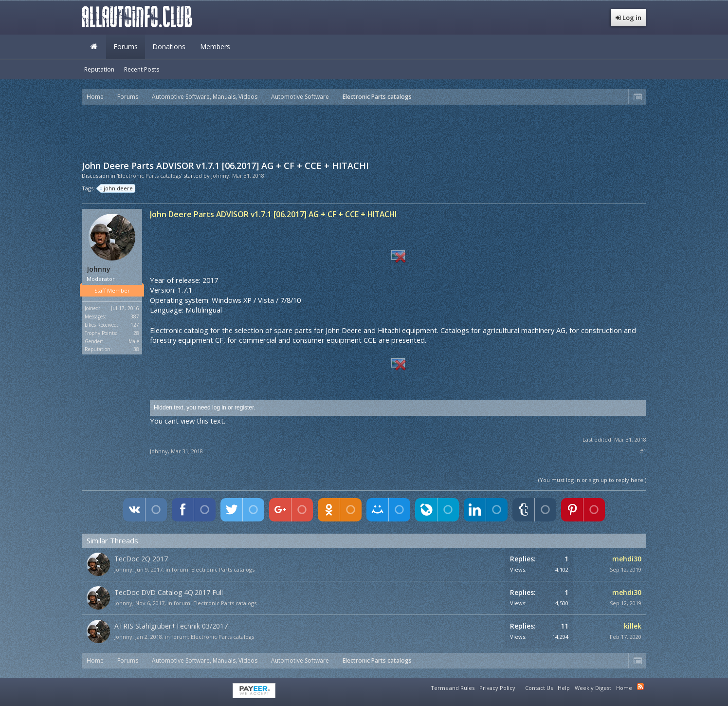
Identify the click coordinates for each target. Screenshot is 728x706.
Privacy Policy (497, 688)
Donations (169, 46)
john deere (117, 188)
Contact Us (539, 688)
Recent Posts (142, 69)
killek (633, 626)
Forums (126, 46)
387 (135, 316)
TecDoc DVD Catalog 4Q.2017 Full (169, 592)
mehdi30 (627, 559)
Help (564, 688)
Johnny (220, 176)
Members (215, 46)
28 (136, 333)
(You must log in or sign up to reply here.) (592, 480)
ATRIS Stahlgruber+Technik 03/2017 (171, 626)
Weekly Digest (593, 688)
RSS (640, 687)
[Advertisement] (364, 131)
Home (94, 47)
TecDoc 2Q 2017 (141, 559)
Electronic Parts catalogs (223, 569)
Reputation (99, 69)
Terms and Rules (453, 688)
